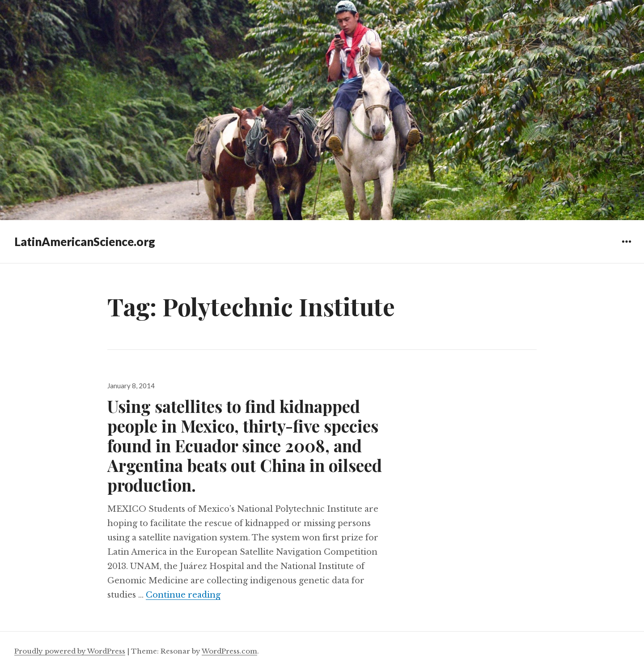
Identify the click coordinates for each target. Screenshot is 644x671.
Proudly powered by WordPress (70, 651)
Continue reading (183, 595)
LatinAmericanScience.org (85, 242)
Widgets (626, 248)
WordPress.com (229, 651)
